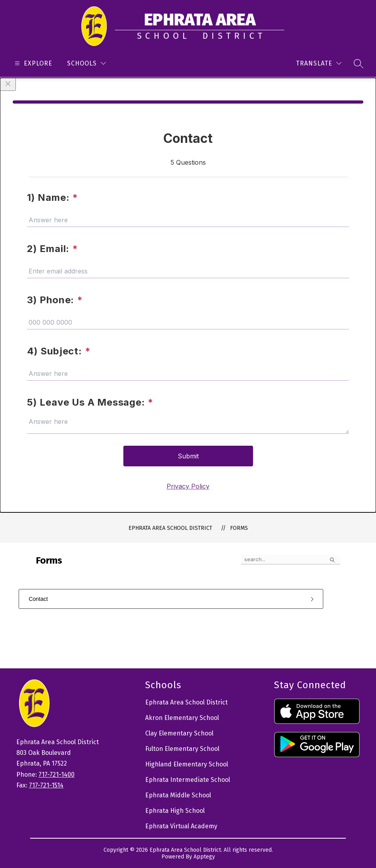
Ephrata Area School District (170, 528)
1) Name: (53, 197)
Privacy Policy (188, 486)
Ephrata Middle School (178, 795)
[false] (291, 560)
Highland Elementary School (187, 764)
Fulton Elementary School (182, 749)
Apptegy (204, 857)
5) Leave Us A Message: (90, 402)
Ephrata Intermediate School (188, 780)
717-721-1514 (46, 785)
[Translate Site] (319, 63)
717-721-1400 (57, 775)
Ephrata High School (175, 811)
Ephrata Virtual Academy (181, 826)
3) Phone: (55, 300)
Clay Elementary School (179, 733)
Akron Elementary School (182, 718)
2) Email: (53, 249)
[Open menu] (33, 63)
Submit (188, 456)
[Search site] (359, 64)
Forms (239, 528)
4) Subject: (59, 351)
